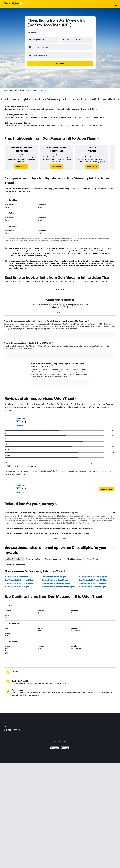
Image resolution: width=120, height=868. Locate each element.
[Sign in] (111, 5)
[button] (43, 40)
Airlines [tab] (60, 313)
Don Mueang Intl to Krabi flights (54, 577)
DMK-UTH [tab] (60, 289)
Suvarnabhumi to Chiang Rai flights (93, 583)
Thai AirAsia (20, 418)
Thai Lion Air (20, 485)
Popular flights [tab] (92, 559)
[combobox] (33, 33)
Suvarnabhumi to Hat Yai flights (17, 587)
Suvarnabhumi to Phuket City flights (93, 577)
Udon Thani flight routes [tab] (16, 564)
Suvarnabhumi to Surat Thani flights (93, 587)
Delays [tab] (98, 313)
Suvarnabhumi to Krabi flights (17, 577)
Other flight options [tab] (74, 559)
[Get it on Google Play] (55, 748)
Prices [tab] (22, 313)
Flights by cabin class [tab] (53, 559)
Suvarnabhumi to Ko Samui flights (55, 580)
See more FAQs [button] (60, 538)
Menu (116, 4)
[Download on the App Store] (65, 748)
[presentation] (98, 138)
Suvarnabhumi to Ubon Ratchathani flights (58, 587)
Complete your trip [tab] (33, 559)
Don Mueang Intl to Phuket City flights (94, 580)
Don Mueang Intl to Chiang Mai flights (20, 580)
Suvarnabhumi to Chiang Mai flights (19, 583)
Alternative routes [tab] (14, 559)
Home (6, 90)
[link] (21, 166)
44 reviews (20, 492)
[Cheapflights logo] (11, 4)
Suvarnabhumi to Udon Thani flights (56, 583)
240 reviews (20, 425)
